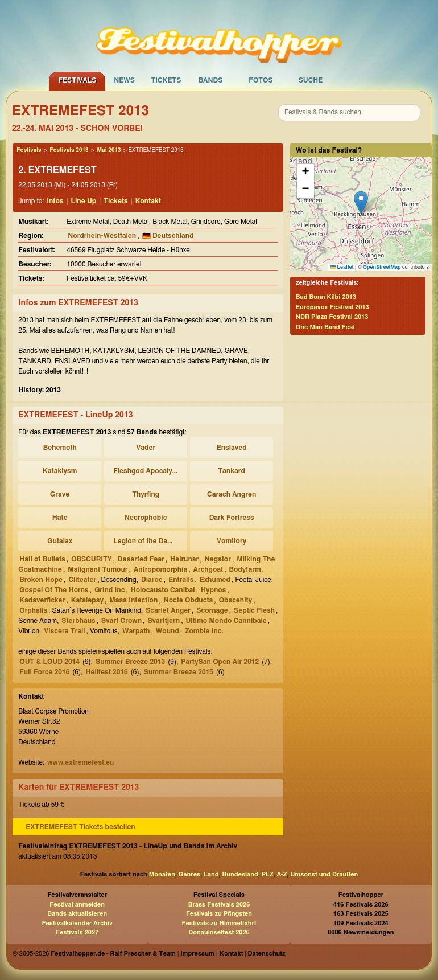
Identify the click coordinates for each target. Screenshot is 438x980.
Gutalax (60, 541)
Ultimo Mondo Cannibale (226, 621)
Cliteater (82, 580)
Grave (60, 494)
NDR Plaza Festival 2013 (332, 317)
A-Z (282, 874)
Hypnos (213, 590)
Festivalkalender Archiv (77, 923)
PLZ (268, 874)
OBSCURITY (91, 559)
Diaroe (152, 580)
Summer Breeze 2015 (179, 672)
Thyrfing (146, 494)
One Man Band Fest (325, 327)
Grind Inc (109, 590)
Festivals (77, 80)
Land (211, 874)
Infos (55, 201)
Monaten (162, 874)
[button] (361, 202)
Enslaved (232, 448)
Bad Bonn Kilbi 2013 (326, 297)
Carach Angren (232, 494)
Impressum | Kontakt (212, 954)
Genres (189, 874)
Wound (168, 631)
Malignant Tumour (98, 569)
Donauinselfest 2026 (219, 932)
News (124, 80)
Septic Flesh (254, 610)
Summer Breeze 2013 (130, 662)
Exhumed (215, 580)
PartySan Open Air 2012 (220, 662)
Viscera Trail (64, 631)
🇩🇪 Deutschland (168, 236)
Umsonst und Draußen (324, 874)
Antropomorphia (160, 569)
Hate (60, 518)
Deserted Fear (141, 559)
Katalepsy (87, 600)
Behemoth (60, 448)
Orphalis (33, 610)
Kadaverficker (42, 600)
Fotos (261, 80)
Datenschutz (267, 954)
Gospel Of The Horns (54, 590)
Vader (146, 448)
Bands (211, 80)
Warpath (136, 631)
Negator (218, 559)
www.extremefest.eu (80, 762)
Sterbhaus (78, 621)
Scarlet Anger (168, 610)
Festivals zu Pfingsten (219, 914)
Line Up (84, 201)
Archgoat (208, 569)
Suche (311, 80)
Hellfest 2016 (106, 672)
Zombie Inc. (204, 631)
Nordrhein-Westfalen (102, 236)
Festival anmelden (77, 905)
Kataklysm (60, 471)
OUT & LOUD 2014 (49, 662)
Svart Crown (121, 621)
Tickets (166, 80)
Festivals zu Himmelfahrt (219, 923)
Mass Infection (133, 600)
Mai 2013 (109, 150)
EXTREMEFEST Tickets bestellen (80, 827)
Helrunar (184, 559)
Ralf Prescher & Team (143, 954)
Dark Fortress (232, 518)
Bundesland (240, 874)
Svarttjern (164, 621)
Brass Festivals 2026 (219, 905)
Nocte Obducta (189, 600)
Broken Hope (41, 580)
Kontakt (148, 201)
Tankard (232, 471)
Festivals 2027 (77, 932)
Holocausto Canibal (163, 590)
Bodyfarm (245, 569)
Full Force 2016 (44, 672)
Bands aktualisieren (77, 914)
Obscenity (236, 600)
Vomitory (232, 541)
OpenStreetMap (382, 267)
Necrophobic (146, 518)
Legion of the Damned (147, 541)
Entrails (181, 580)
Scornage (212, 610)
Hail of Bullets (42, 559)
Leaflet (342, 267)
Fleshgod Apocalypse (147, 471)
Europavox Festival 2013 (332, 307)
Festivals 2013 (69, 150)
